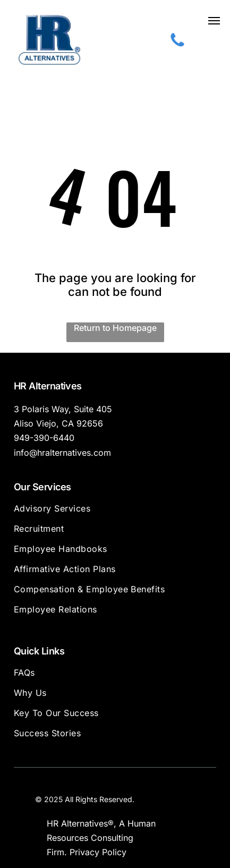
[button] (214, 21)
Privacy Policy (98, 852)
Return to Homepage (115, 328)
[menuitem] (115, 513)
